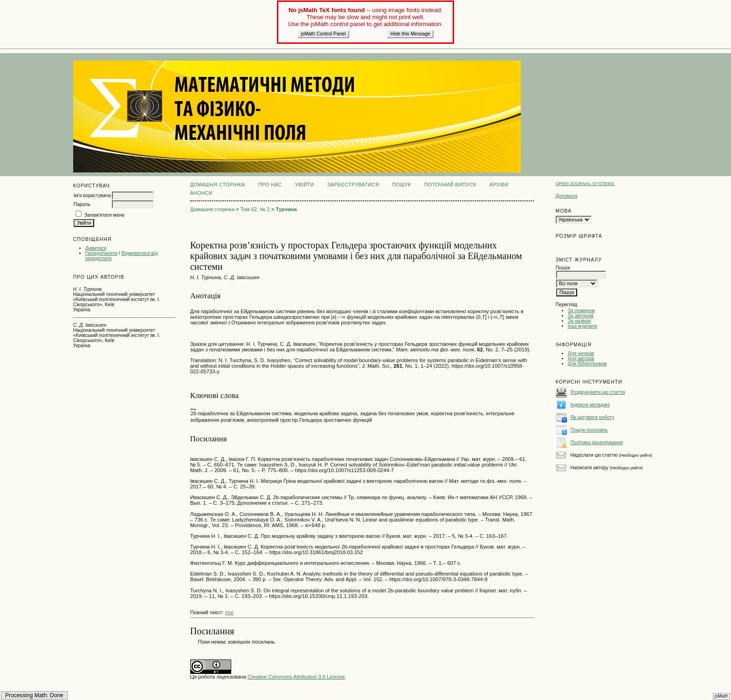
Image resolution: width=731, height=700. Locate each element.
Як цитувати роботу (593, 417)
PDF (230, 613)
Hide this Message (410, 34)
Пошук (401, 185)
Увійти (305, 185)
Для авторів (581, 359)
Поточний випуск (450, 185)
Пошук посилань (589, 430)
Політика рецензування (597, 443)
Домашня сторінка (218, 185)
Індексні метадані (590, 405)
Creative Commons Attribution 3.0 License (296, 677)
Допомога (567, 196)
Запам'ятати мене (104, 215)
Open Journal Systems (585, 183)
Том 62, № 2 (255, 209)
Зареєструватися (353, 185)
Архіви (499, 185)
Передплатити (101, 253)
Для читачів (581, 353)
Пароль (82, 204)
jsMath (721, 696)
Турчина (286, 209)
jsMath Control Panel (323, 34)
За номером (581, 311)
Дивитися (96, 248)
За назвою (579, 321)
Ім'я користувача (92, 196)
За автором (581, 316)
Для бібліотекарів (587, 364)
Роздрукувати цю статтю (598, 392)
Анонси (201, 193)
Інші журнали (583, 326)
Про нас (270, 185)
